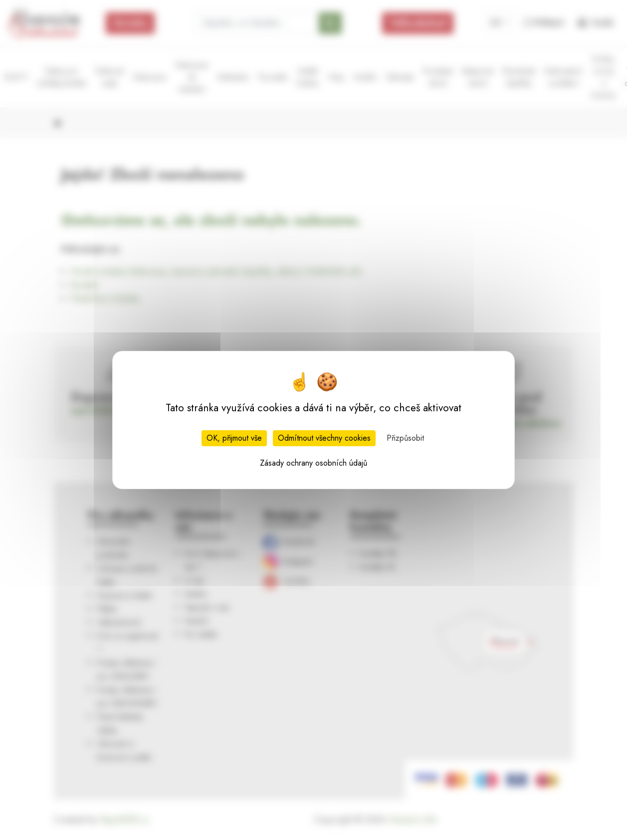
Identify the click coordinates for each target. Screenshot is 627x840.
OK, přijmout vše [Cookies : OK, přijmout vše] (234, 438)
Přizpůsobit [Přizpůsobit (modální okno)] (405, 438)
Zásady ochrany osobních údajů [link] (313, 463)
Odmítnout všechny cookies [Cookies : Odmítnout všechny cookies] (324, 438)
